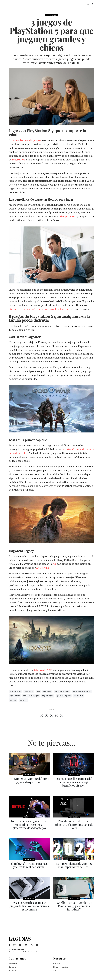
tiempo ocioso (68, 216)
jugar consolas (15, 696)
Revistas (57, 963)
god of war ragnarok (64, 696)
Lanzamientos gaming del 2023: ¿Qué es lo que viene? (29, 780)
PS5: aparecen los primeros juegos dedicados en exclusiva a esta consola (29, 906)
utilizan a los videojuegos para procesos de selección (39, 309)
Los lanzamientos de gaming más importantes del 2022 (74, 865)
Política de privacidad (30, 952)
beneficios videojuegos (31, 696)
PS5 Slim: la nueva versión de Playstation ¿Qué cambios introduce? (74, 906)
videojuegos (47, 691)
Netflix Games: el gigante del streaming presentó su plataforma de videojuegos (29, 824)
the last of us (78, 696)
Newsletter (13, 963)
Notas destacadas (61, 967)
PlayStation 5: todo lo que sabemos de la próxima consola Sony (74, 824)
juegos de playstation (62, 691)
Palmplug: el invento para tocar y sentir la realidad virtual (29, 865)
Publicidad (13, 970)
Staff (55, 970)
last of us (13, 700)
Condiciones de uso (15, 952)
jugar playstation (15, 691)
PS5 (54, 564)
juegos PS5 (23, 700)
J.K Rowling (43, 568)
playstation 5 (29, 691)
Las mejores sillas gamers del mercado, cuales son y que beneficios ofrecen (74, 782)
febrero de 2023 (43, 670)
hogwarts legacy (48, 696)
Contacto (12, 967)
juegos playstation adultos (82, 691)
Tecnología (51, 15)
